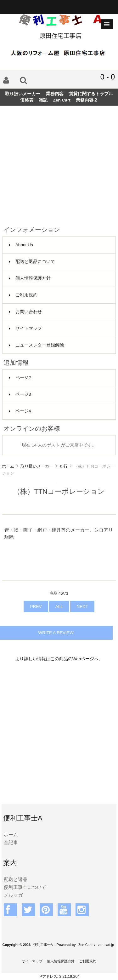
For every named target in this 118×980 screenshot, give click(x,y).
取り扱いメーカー (37, 466)
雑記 (43, 100)
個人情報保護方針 (30, 278)
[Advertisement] (59, 163)
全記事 (11, 842)
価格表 (27, 100)
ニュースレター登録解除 (36, 345)
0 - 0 (108, 77)
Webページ (83, 659)
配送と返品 (16, 879)
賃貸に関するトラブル (91, 94)
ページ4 (20, 411)
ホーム (8, 466)
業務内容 (55, 94)
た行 (64, 466)
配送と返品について (32, 262)
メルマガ (13, 895)
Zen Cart (62, 100)
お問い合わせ (25, 312)
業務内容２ (87, 100)
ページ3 (20, 394)
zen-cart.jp (106, 945)
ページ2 (20, 378)
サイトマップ (25, 328)
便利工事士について (25, 887)
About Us (21, 245)
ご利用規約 (23, 295)
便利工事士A (43, 945)
